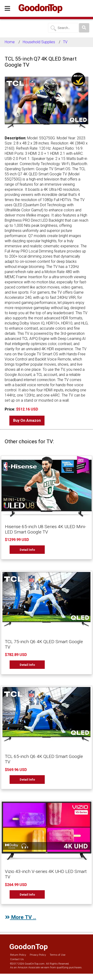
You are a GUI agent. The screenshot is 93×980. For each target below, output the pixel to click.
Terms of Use (58, 955)
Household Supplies (39, 42)
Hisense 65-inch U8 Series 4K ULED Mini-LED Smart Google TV (46, 529)
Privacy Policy (38, 955)
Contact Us (17, 959)
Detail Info (27, 550)
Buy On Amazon (27, 420)
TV (65, 42)
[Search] (84, 28)
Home (10, 42)
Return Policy (18, 955)
